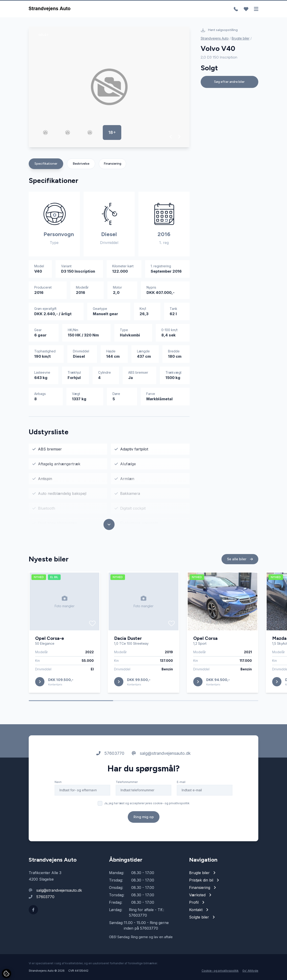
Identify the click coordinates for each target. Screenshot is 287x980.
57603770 (110, 753)
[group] (109, 87)
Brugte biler (241, 38)
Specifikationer (46, 164)
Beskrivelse (81, 164)
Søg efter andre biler (229, 82)
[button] (171, 137)
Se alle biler (240, 559)
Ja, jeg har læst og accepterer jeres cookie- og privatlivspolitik (147, 803)
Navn (58, 782)
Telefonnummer (127, 782)
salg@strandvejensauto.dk (161, 753)
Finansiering (112, 164)
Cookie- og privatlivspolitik (220, 971)
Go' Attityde (250, 971)
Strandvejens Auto (215, 38)
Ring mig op (144, 817)
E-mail (181, 782)
